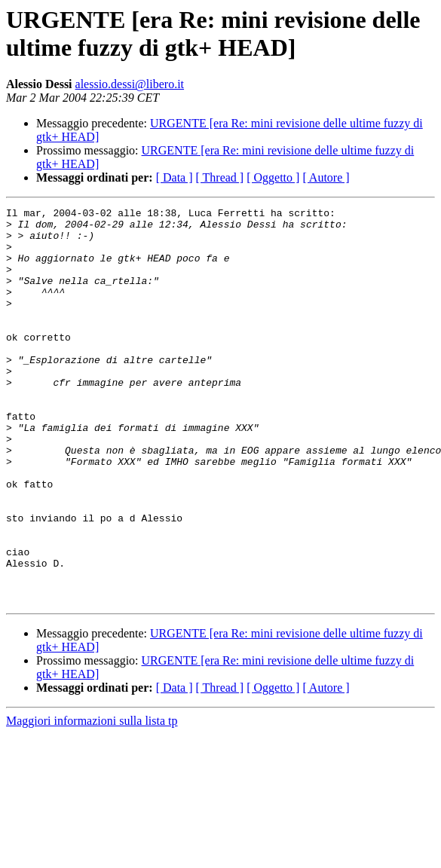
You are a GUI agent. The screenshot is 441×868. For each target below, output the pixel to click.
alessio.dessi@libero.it (130, 84)
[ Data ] (175, 177)
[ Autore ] (326, 177)
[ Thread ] (220, 177)
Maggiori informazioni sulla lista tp (92, 800)
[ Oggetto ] (273, 177)
